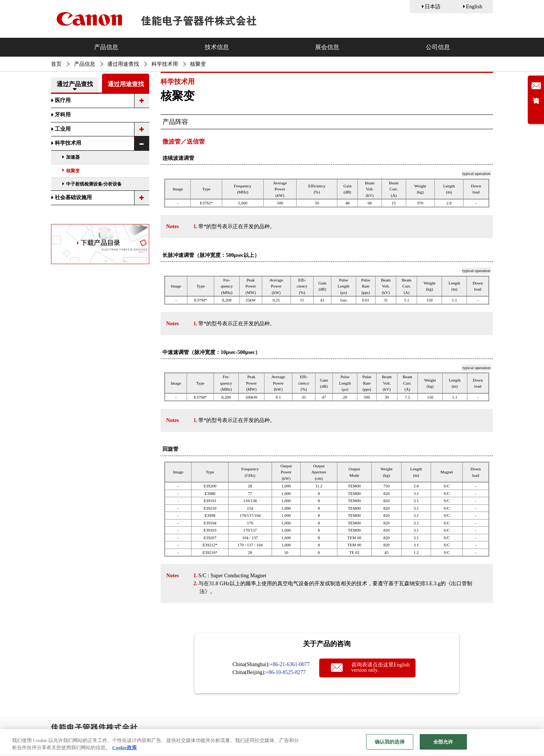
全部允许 (443, 745)
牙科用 (63, 115)
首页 (56, 64)
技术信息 (217, 47)
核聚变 (73, 171)
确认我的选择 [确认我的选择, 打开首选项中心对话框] (390, 745)
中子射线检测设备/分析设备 (94, 184)
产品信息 (106, 47)
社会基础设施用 (73, 197)
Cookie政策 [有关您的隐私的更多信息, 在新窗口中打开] (124, 751)
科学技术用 (165, 64)
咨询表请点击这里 (381, 667)
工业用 (63, 129)
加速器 (73, 157)
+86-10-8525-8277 (286, 672)
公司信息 (438, 47)
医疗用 (63, 100)
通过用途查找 (123, 64)
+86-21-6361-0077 (290, 664)
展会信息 (327, 47)
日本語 (433, 7)
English (474, 7)
